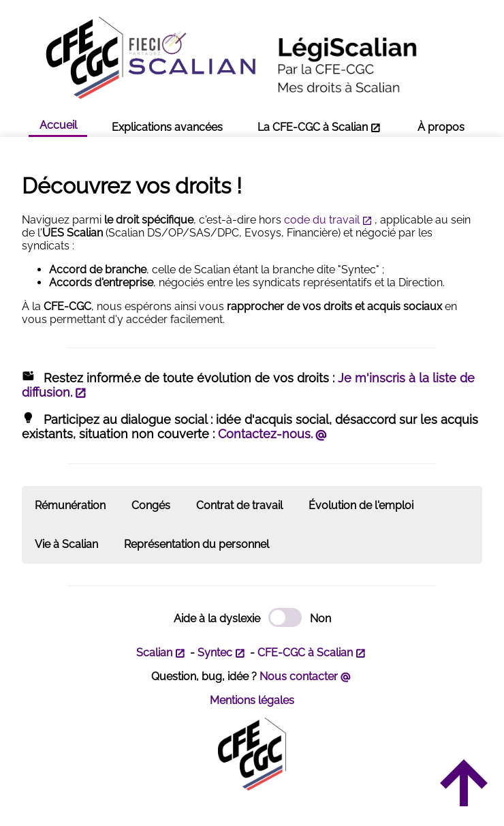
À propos (441, 127)
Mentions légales (252, 700)
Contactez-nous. (265, 434)
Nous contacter (299, 676)
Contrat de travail (239, 505)
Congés (151, 505)
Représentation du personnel (196, 544)
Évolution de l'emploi (361, 505)
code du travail (322, 220)
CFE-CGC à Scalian (305, 653)
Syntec (215, 653)
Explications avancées (167, 127)
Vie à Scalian (66, 544)
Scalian (154, 653)
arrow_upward (462, 784)
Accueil (58, 125)
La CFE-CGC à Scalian (313, 127)
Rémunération (70, 505)
